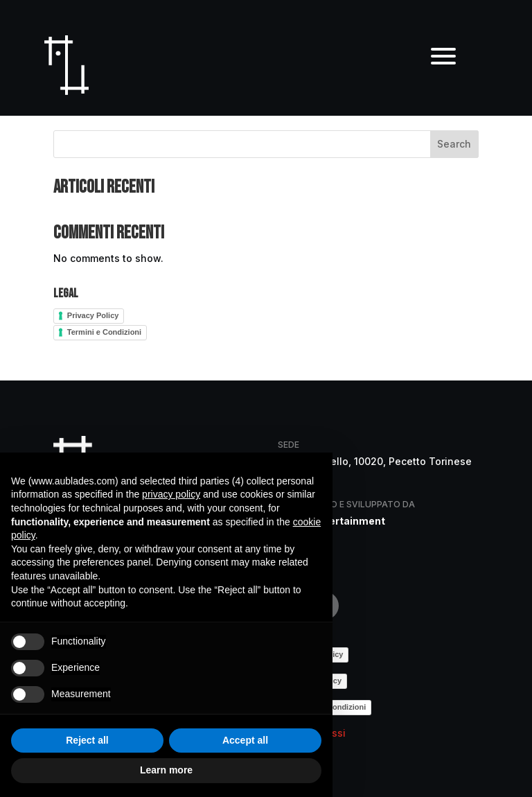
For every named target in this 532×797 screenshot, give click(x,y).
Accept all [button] (245, 740)
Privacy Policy (93, 315)
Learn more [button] (166, 770)
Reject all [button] (87, 740)
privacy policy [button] (171, 494)
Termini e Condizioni (104, 332)
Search (454, 144)
